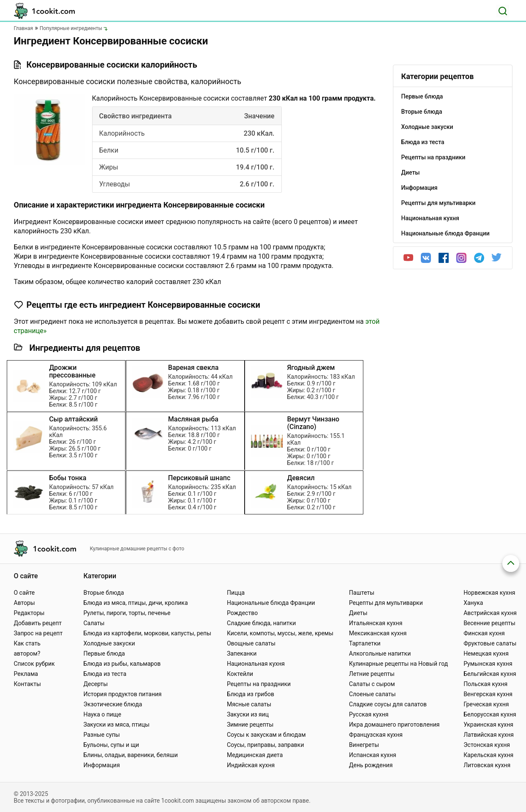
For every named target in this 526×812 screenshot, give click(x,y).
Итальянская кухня (376, 623)
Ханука (473, 603)
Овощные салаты (251, 643)
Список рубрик (34, 664)
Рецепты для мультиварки (386, 603)
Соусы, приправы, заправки (266, 745)
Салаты (94, 623)
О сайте (25, 593)
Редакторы (29, 613)
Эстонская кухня (487, 745)
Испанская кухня (373, 755)
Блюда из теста (105, 674)
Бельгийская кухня (490, 674)
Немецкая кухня (486, 653)
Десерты (95, 684)
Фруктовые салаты (490, 643)
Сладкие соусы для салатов (388, 704)
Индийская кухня (251, 765)
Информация (101, 765)
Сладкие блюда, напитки (262, 623)
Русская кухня (369, 714)
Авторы (25, 603)
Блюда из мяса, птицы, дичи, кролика (135, 603)
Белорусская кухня (490, 714)
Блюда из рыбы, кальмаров (122, 664)
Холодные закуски (109, 643)
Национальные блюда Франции (271, 603)
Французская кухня (376, 735)
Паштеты (362, 593)
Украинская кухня (488, 725)
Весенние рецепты (489, 623)
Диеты (358, 613)
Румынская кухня (488, 664)
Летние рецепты (372, 674)
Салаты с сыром (372, 684)
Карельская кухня (488, 755)
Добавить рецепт (38, 623)
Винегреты (364, 745)
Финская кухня (484, 633)
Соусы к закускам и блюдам (266, 735)
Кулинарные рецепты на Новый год (398, 664)
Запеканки (242, 653)
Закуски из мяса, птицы (116, 725)
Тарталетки (365, 643)
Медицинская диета (255, 755)
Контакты (27, 684)
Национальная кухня (256, 664)
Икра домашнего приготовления (394, 725)
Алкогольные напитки (380, 653)
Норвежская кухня (489, 593)
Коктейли (240, 674)
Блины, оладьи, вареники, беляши (130, 755)
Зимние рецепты (250, 725)
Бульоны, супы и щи (111, 745)
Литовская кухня (487, 765)
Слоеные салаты (372, 694)
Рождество (242, 613)
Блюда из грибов (251, 694)
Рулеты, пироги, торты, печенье (127, 613)
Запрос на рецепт (38, 633)
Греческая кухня (486, 704)
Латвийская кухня (489, 735)
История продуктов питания (122, 694)
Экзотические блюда (113, 704)
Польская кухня (485, 684)
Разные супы (101, 735)
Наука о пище (102, 714)
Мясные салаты (249, 704)
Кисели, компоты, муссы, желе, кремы (280, 633)
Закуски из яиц (248, 714)
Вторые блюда (104, 593)
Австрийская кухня (490, 613)
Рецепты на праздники (259, 684)
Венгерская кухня (488, 694)
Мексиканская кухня (378, 633)
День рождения (371, 765)
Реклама (26, 674)
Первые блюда (104, 653)
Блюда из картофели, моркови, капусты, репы (147, 633)
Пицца (236, 593)
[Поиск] (503, 11)
